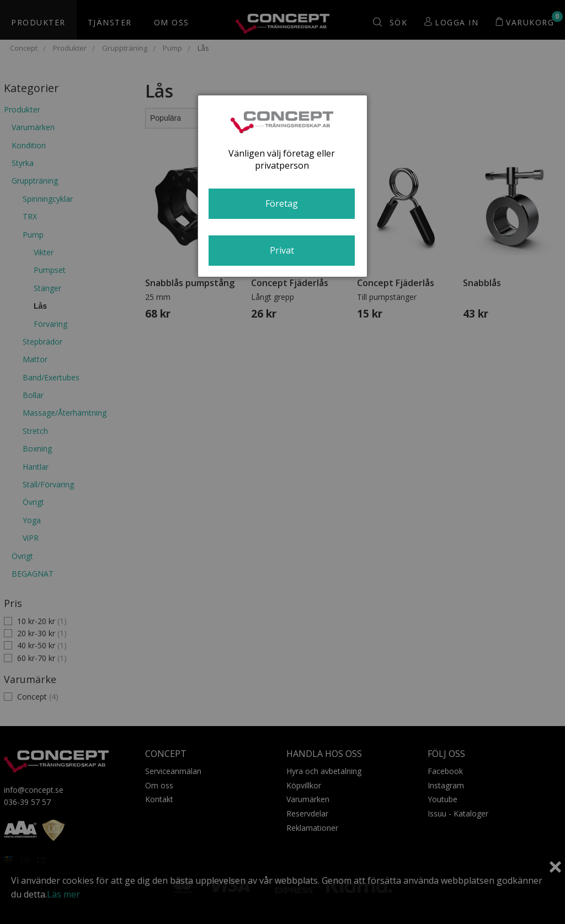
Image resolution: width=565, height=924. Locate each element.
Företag (282, 203)
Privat (282, 250)
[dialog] (282, 186)
